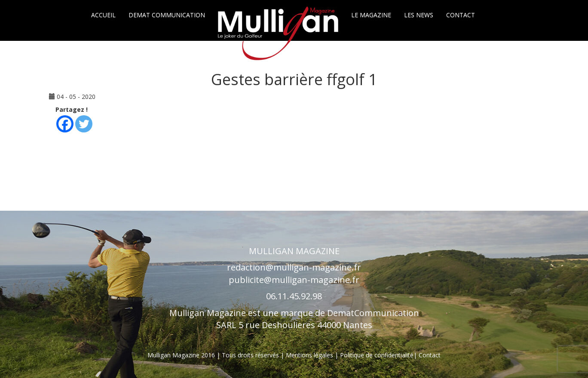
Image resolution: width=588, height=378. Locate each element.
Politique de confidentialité (377, 355)
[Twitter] (84, 124)
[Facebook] (65, 124)
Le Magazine (371, 15)
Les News (419, 15)
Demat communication (167, 15)
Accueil (103, 15)
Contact (461, 15)
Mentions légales (310, 355)
